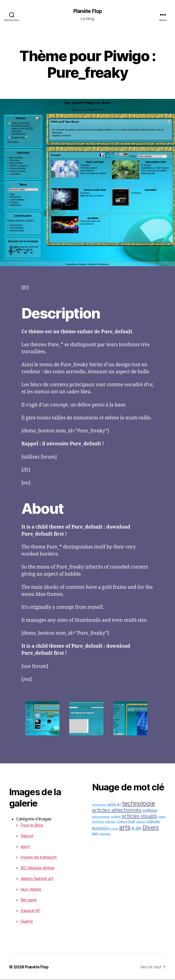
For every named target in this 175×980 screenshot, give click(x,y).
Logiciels (153, 822)
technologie (139, 804)
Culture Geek (126, 822)
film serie (28, 900)
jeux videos (31, 889)
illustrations (101, 828)
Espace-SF (31, 911)
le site (136, 828)
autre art (114, 805)
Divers (151, 828)
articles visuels (139, 816)
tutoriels (110, 822)
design (141, 822)
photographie (101, 817)
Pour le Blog (32, 825)
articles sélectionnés (117, 810)
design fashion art (37, 879)
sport (25, 847)
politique (150, 811)
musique (105, 834)
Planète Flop (87, 11)
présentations (99, 805)
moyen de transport (39, 857)
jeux (95, 834)
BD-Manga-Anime (37, 868)
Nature (27, 836)
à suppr (114, 829)
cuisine (116, 817)
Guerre (27, 921)
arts (125, 827)
